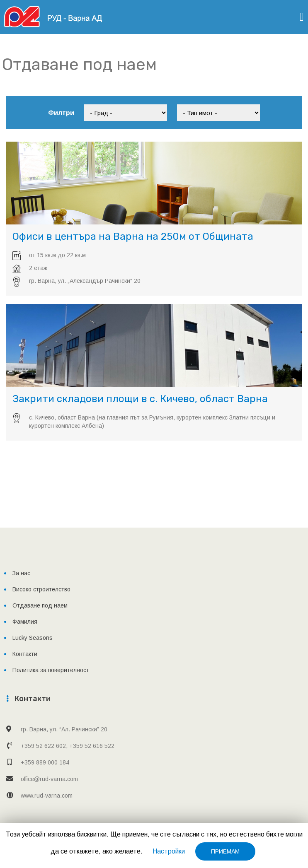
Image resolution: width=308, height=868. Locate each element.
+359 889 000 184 (45, 762)
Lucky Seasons (33, 638)
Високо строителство (41, 589)
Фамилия (25, 622)
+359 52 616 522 (92, 746)
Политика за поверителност (51, 670)
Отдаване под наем (40, 605)
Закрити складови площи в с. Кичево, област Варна (140, 399)
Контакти (25, 654)
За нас (21, 573)
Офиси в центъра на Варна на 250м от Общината (133, 236)
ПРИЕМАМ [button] (225, 851)
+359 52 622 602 (43, 746)
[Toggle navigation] (302, 17)
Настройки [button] (169, 851)
